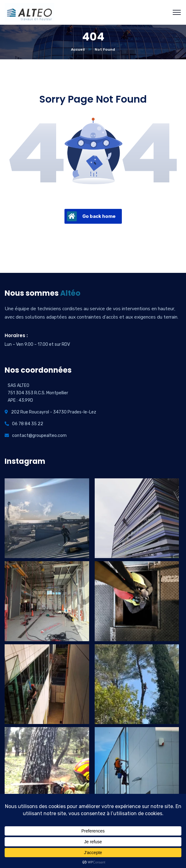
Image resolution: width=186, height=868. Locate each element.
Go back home (91, 216)
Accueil (78, 49)
